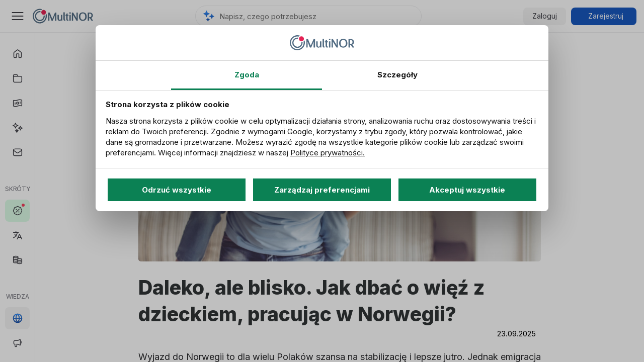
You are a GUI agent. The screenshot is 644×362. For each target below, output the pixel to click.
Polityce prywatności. (328, 153)
